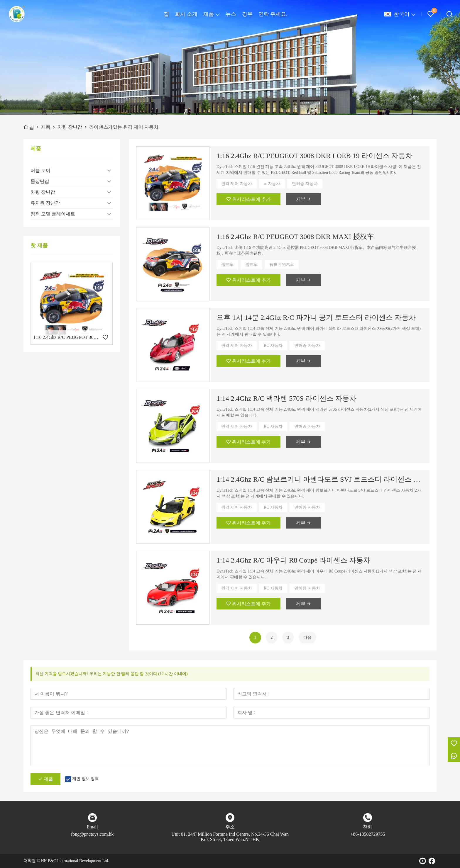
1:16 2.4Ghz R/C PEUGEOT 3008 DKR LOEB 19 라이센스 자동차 (314, 156)
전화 (368, 827)
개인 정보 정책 (86, 779)
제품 (209, 14)
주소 (230, 827)
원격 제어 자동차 (237, 184)
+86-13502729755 (368, 834)
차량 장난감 (43, 192)
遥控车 (227, 265)
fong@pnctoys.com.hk (92, 834)
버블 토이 (40, 170)
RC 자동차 (273, 345)
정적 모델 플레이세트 (53, 214)
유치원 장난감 (45, 203)
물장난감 (40, 181)
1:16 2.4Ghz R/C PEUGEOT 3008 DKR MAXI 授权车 (295, 237)
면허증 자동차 (305, 184)
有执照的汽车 (282, 265)
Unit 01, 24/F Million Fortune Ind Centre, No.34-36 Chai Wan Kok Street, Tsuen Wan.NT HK (230, 837)
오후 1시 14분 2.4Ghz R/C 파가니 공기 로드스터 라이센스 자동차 (316, 317)
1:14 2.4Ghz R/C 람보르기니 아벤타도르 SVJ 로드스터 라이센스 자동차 (319, 479)
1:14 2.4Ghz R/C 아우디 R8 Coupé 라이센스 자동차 (293, 560)
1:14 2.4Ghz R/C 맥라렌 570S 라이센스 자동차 (286, 398)
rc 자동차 (272, 184)
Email (92, 827)
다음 (307, 637)
